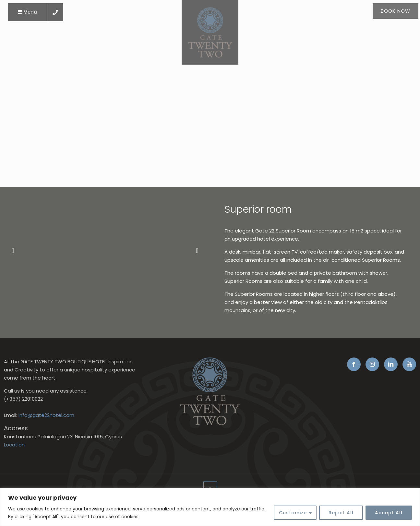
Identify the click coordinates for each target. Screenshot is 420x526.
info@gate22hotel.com (46, 415)
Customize (293, 513)
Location (14, 445)
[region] (210, 507)
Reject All (341, 513)
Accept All (389, 513)
